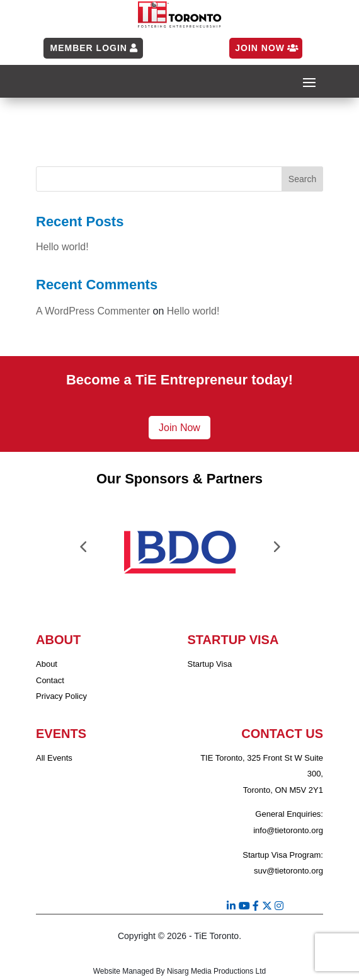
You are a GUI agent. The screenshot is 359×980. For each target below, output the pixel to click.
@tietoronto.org (295, 830)
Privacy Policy (61, 696)
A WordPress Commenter (93, 311)
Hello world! (62, 247)
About (47, 664)
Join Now (260, 48)
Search (302, 179)
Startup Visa (210, 664)
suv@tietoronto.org (288, 871)
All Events (54, 758)
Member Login (88, 48)
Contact (50, 680)
